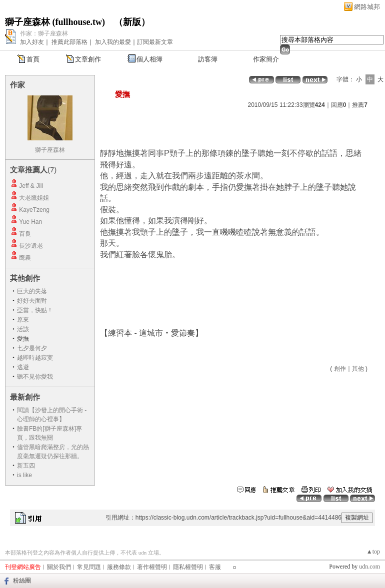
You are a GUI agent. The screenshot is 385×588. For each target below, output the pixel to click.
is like (24, 475)
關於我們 (59, 567)
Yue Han (30, 222)
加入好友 (32, 42)
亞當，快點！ (35, 310)
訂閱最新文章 (155, 42)
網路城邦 (367, 7)
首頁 (33, 59)
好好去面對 (32, 301)
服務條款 (119, 567)
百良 (25, 234)
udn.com (369, 567)
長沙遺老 (31, 246)
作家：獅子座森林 (44, 33)
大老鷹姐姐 (34, 198)
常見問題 (89, 567)
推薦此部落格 (69, 42)
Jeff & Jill (31, 186)
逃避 (23, 367)
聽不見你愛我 (35, 377)
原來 (23, 320)
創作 (340, 369)
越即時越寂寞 (35, 358)
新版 (132, 22)
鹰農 (25, 258)
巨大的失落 (32, 291)
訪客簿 (208, 59)
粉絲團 (22, 581)
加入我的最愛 (113, 42)
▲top (373, 552)
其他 (358, 369)
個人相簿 (149, 59)
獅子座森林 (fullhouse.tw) (55, 22)
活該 (23, 329)
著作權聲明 (152, 567)
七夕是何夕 (32, 348)
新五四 (26, 466)
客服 (215, 567)
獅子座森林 (50, 150)
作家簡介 (266, 59)
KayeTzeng (34, 210)
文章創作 (88, 59)
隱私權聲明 (188, 567)
